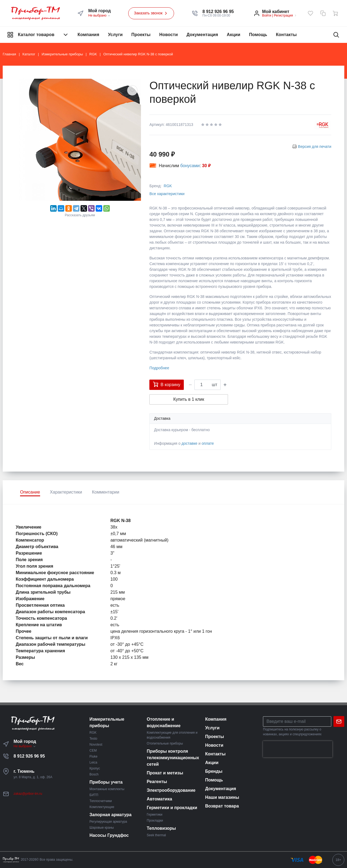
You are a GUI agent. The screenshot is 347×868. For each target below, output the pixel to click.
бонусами (190, 166)
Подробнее (159, 368)
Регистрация (283, 15)
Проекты (141, 35)
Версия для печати (315, 147)
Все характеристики (167, 194)
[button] (218, 12)
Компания (88, 35)
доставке (190, 443)
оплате (208, 443)
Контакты (286, 35)
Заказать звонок (151, 13)
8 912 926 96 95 (29, 756)
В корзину (167, 384)
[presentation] (298, 749)
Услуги (115, 35)
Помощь (258, 35)
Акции (234, 35)
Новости (168, 35)
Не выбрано (99, 15)
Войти (267, 15)
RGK (168, 186)
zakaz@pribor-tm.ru (28, 794)
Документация (202, 35)
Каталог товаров (38, 35)
